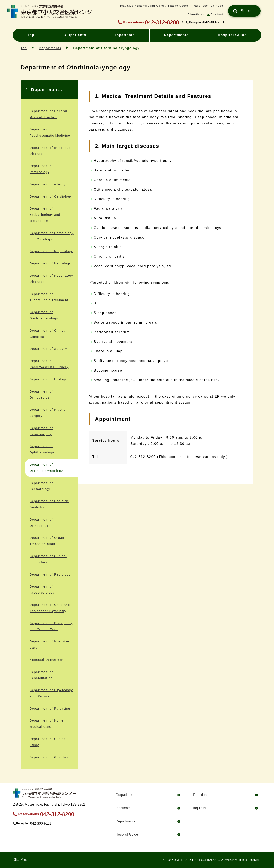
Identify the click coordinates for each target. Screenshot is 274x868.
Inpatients (125, 35)
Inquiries (200, 808)
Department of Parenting (50, 709)
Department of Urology (48, 379)
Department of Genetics (49, 757)
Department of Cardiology (51, 196)
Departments (176, 35)
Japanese (201, 6)
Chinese (217, 6)
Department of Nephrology (51, 251)
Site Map (20, 860)
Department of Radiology (50, 574)
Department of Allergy (48, 184)
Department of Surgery (48, 349)
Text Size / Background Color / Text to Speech (155, 6)
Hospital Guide (232, 35)
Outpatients (75, 35)
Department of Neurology (50, 263)
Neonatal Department (47, 660)
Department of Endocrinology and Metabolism (45, 215)
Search (247, 11)
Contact (217, 14)
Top (31, 35)
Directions (196, 14)
